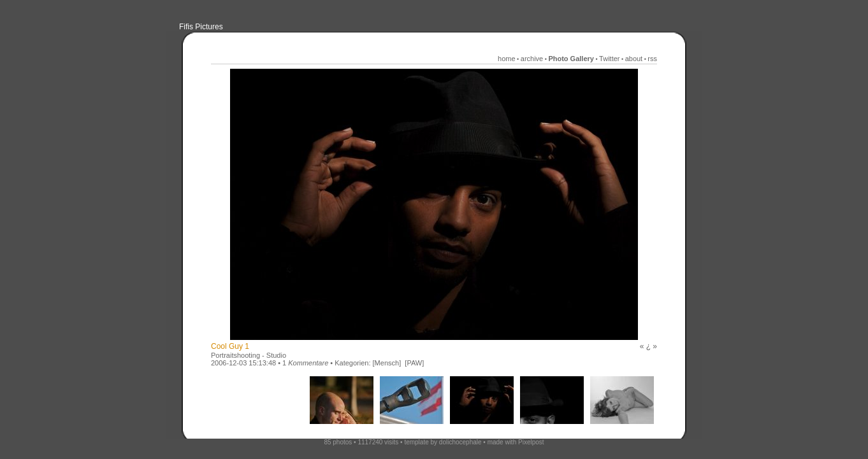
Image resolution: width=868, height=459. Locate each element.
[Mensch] (387, 363)
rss (652, 59)
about (634, 59)
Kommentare (308, 363)
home (507, 59)
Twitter (609, 59)
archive (532, 59)
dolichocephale (460, 442)
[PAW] (414, 363)
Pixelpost (531, 442)
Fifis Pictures (201, 27)
